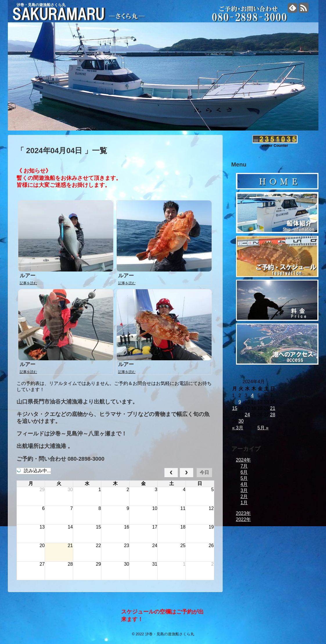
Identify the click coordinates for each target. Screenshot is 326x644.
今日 (204, 472)
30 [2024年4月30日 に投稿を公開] (241, 421)
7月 (244, 466)
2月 (244, 496)
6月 (244, 472)
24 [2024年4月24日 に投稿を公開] (247, 415)
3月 (244, 490)
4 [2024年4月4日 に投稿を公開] (252, 396)
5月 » (263, 428)
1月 (244, 503)
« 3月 (238, 428)
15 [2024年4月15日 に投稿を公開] (235, 408)
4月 (244, 484)
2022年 (244, 519)
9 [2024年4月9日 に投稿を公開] (240, 402)
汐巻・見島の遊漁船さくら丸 (41, 5)
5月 (244, 478)
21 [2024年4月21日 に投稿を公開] (273, 408)
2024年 (244, 460)
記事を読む (28, 283)
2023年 (244, 513)
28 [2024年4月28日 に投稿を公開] (273, 415)
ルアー (28, 276)
